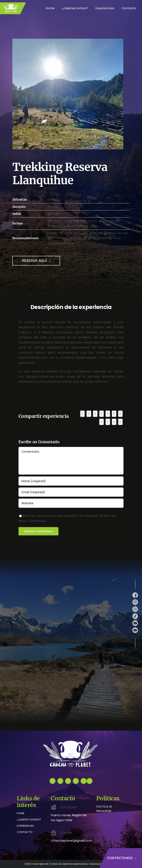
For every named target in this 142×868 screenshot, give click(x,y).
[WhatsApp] (108, 414)
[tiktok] (68, 781)
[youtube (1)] (135, 622)
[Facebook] (82, 414)
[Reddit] (95, 414)
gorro (52, 238)
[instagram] (60, 781)
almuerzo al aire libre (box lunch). (73, 221)
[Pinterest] (102, 422)
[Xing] (114, 422)
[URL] (71, 503)
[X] (89, 414)
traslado (82, 226)
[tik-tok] (135, 615)
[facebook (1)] (135, 594)
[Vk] (108, 422)
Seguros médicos (61, 226)
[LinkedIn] (102, 414)
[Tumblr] (120, 414)
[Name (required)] (71, 481)
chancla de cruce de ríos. (109, 233)
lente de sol (78, 238)
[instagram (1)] (135, 601)
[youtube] (76, 781)
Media (52, 200)
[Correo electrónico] (120, 422)
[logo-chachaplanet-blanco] (71, 741)
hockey (62, 238)
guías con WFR (110, 221)
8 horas (53, 207)
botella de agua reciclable (68, 233)
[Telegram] (114, 414)
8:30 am (54, 214)
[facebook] (53, 781)
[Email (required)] (71, 492)
